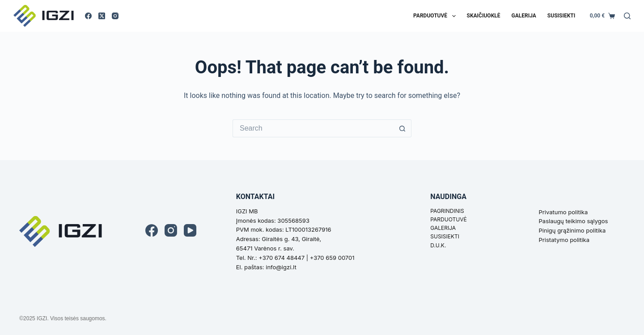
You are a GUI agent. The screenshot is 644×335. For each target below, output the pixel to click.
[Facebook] (88, 16)
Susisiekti (561, 16)
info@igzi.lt (281, 267)
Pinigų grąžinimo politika (572, 230)
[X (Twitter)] (102, 16)
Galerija (524, 16)
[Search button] (402, 128)
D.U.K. (438, 245)
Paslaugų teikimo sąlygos (574, 221)
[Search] (627, 16)
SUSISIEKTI (445, 236)
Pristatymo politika (564, 240)
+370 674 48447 (282, 258)
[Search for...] (313, 128)
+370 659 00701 (332, 258)
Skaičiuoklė (484, 16)
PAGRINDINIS (447, 211)
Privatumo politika (563, 212)
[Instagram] (115, 16)
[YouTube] (190, 230)
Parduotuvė (436, 16)
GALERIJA (443, 228)
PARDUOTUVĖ (448, 219)
